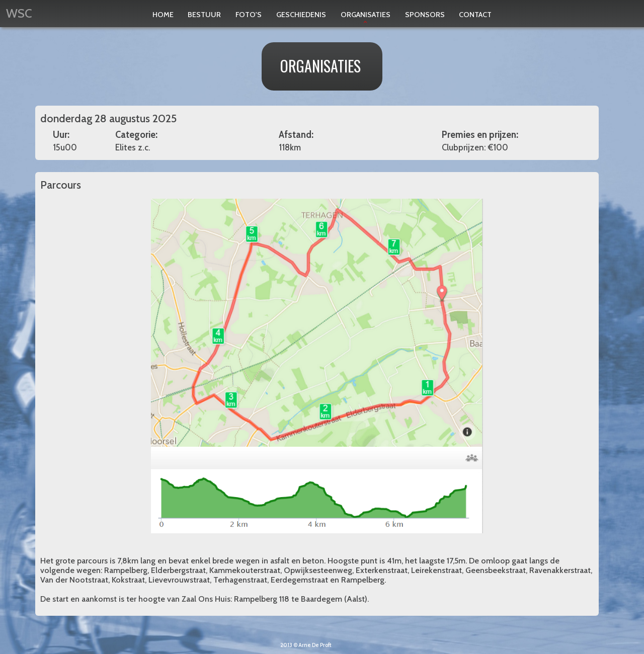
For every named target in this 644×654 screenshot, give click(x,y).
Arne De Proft (315, 645)
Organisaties (366, 19)
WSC (19, 13)
